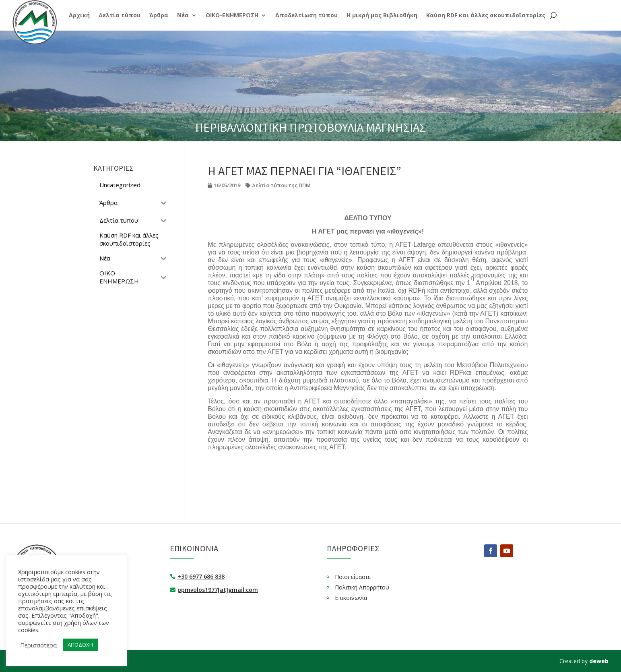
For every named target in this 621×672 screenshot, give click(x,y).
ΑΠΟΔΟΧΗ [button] (80, 645)
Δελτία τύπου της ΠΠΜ (281, 185)
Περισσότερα (38, 645)
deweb (599, 661)
